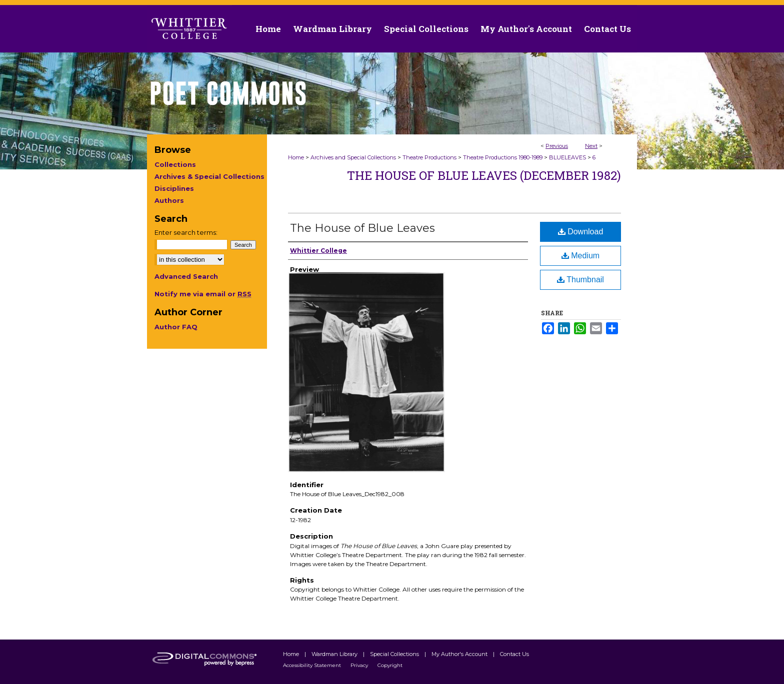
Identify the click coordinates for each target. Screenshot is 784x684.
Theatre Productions (429, 157)
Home (296, 157)
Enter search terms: (186, 232)
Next (591, 146)
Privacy (360, 665)
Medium (580, 256)
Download (581, 232)
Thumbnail (580, 280)
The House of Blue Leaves (362, 228)
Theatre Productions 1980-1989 (503, 157)
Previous (557, 146)
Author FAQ (176, 327)
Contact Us (607, 29)
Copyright (390, 665)
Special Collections (395, 654)
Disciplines (174, 188)
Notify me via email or (203, 294)
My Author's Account (460, 654)
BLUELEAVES (567, 157)
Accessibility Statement (313, 665)
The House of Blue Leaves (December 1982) (484, 175)
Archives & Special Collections (209, 176)
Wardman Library (335, 654)
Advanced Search (186, 276)
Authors (169, 200)
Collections (175, 164)
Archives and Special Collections (353, 157)
